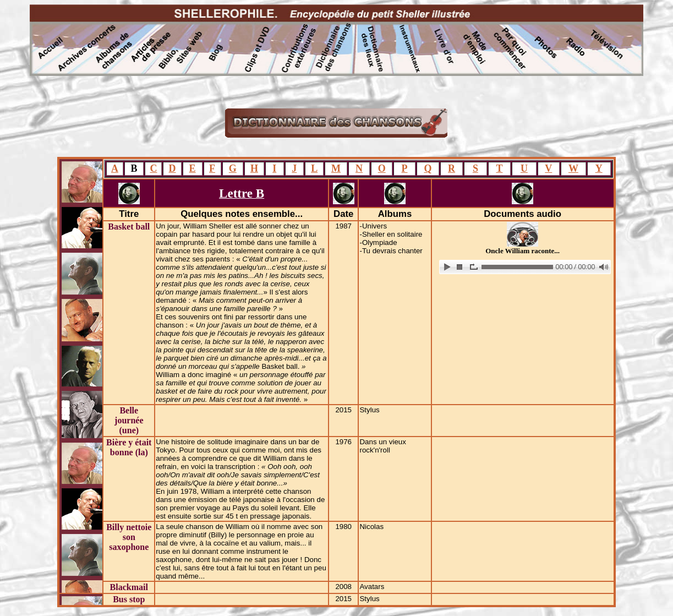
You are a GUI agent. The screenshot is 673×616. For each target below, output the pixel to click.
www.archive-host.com (523, 267)
